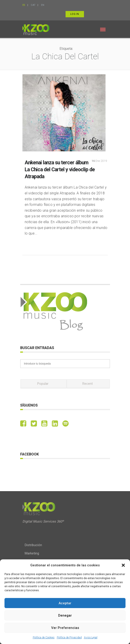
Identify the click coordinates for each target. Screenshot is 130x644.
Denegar (65, 615)
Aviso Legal (91, 637)
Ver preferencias (65, 628)
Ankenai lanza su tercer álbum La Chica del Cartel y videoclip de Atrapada (60, 170)
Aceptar (65, 603)
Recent (88, 384)
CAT (33, 5)
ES (24, 5)
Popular (43, 384)
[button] (123, 565)
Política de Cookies (44, 637)
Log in (75, 14)
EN (43, 5)
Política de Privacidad (69, 637)
